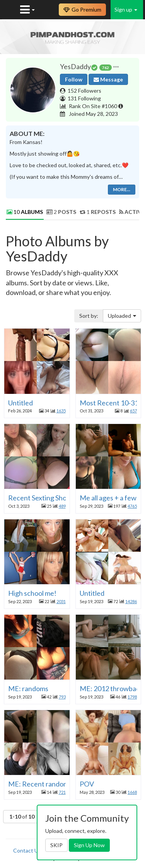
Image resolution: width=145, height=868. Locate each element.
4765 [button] (132, 506)
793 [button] (62, 697)
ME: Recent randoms (40, 784)
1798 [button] (132, 697)
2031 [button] (61, 601)
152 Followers (84, 91)
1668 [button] (132, 792)
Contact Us (27, 850)
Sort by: (89, 316)
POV (87, 784)
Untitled (20, 403)
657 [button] (133, 411)
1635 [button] (61, 411)
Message (108, 79)
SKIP (56, 845)
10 (25, 212)
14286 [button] (131, 601)
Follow (74, 79)
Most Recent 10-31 (109, 403)
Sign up (126, 9)
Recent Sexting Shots (40, 498)
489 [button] (62, 506)
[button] (116, 67)
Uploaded (122, 316)
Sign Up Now (89, 845)
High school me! (32, 593)
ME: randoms (28, 688)
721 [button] (62, 792)
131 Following (84, 98)
